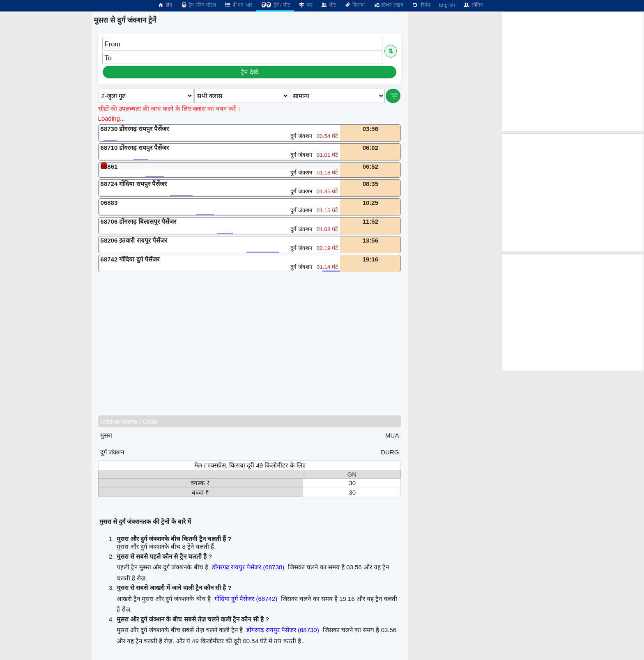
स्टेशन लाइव (388, 5)
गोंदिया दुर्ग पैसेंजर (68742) (246, 599)
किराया (354, 5)
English (447, 5)
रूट (305, 5)
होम (165, 5)
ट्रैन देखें (249, 72)
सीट (328, 5)
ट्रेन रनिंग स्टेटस (198, 5)
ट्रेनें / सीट (275, 5)
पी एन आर (238, 5)
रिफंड (421, 5)
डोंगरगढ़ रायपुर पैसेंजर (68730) (248, 567)
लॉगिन (473, 5)
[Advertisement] (253, 344)
